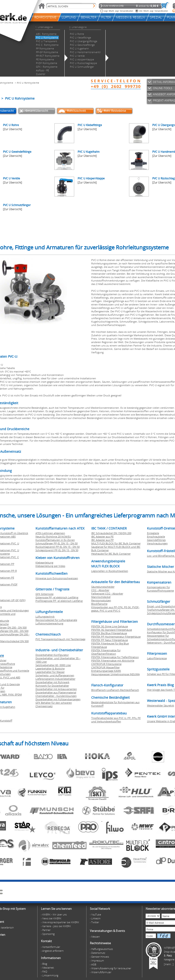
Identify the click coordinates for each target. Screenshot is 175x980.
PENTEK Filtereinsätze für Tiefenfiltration (115, 657)
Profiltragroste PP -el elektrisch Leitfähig (59, 601)
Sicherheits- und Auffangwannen (55, 675)
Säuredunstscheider (103, 587)
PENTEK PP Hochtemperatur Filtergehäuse (116, 637)
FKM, (11, 694)
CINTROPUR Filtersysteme (106, 664)
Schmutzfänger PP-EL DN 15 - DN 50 (57, 543)
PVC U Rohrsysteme (28, 83)
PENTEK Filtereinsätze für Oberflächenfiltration (106, 652)
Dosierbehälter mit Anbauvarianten (56, 689)
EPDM (18, 694)
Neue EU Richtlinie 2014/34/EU (53, 537)
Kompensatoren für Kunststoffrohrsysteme (160, 589)
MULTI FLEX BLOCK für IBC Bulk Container (116, 543)
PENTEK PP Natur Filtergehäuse (110, 640)
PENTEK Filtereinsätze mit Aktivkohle (113, 661)
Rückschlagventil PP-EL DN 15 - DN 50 (58, 547)
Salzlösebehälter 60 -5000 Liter (53, 665)
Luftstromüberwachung (49, 623)
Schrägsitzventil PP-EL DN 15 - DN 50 (57, 550)
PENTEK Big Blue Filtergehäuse (109, 633)
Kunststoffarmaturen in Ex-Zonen (55, 540)
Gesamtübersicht (37, 111)
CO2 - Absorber (100, 590)
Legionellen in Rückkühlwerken (110, 571)
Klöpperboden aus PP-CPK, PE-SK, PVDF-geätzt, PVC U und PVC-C (115, 609)
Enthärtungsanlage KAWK (106, 671)
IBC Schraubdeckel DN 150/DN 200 (111, 533)
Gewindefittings (156, 540)
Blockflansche (99, 604)
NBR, (5, 694)
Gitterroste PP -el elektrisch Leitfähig (57, 597)
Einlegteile (153, 533)
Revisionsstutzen (101, 600)
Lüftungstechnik (45, 617)
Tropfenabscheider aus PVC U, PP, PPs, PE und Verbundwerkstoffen (116, 720)
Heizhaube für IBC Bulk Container (111, 554)
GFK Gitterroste (44, 594)
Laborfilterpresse (157, 658)
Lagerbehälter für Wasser (50, 672)
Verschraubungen (157, 543)
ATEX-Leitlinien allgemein (50, 533)
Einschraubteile (156, 537)
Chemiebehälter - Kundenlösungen (56, 696)
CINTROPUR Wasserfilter (105, 667)
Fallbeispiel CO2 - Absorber (107, 593)
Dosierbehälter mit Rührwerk (52, 682)
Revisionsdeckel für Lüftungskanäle (56, 620)
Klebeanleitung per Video (50, 566)
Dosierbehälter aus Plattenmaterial (56, 692)
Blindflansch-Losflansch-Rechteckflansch (115, 690)
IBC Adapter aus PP (103, 540)
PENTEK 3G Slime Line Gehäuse (110, 626)
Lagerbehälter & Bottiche (50, 668)
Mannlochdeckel (101, 597)
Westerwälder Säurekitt (161, 705)
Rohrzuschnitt (77, 111)
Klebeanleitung (44, 562)
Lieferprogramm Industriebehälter (55, 679)
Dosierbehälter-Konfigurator (52, 655)
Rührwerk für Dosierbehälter (52, 686)
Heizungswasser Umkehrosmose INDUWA (115, 674)
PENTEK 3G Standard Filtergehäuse (112, 630)
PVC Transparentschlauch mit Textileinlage (60, 639)
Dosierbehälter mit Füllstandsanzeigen (58, 699)
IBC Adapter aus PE (102, 537)
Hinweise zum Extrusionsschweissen (57, 578)
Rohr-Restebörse (115, 111)
